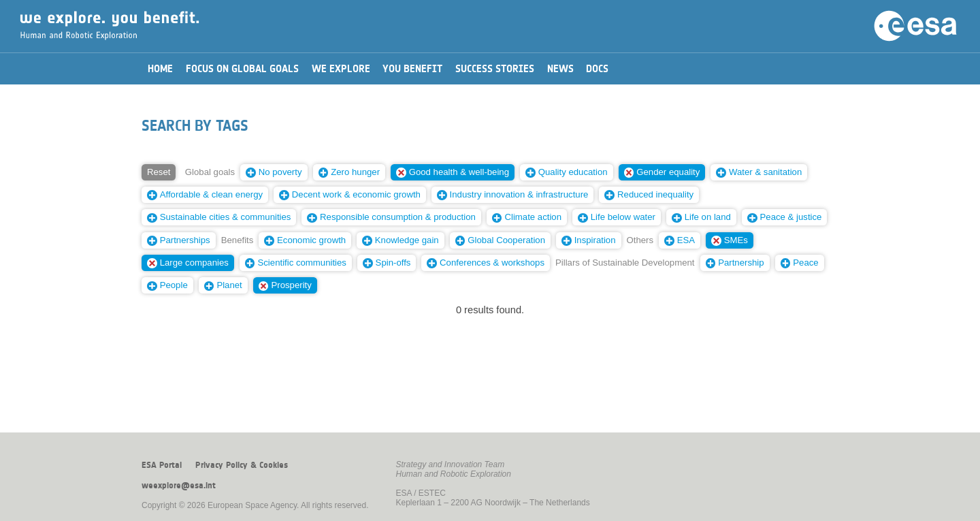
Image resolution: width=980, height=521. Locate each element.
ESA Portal (162, 465)
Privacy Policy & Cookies (242, 465)
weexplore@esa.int (179, 486)
